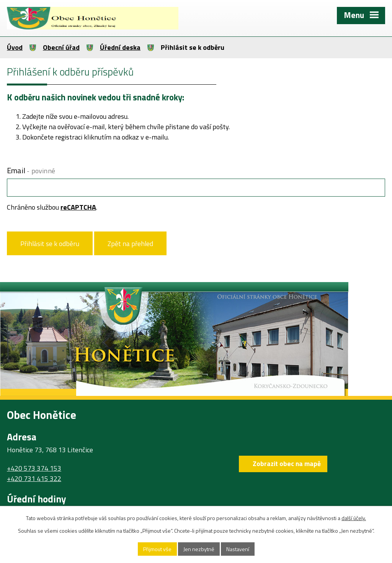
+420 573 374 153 (34, 468)
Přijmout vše (157, 549)
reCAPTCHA (78, 207)
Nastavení (238, 549)
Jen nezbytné (199, 549)
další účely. (354, 518)
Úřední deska (120, 47)
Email (31, 170)
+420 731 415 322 (34, 478)
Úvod (15, 47)
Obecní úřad (61, 47)
